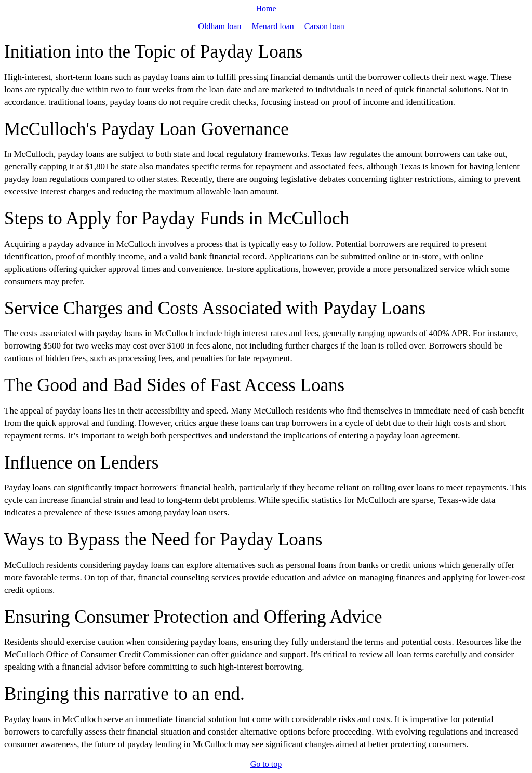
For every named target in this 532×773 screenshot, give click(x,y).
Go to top (266, 764)
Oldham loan (220, 26)
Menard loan (272, 26)
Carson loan (324, 26)
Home (266, 9)
